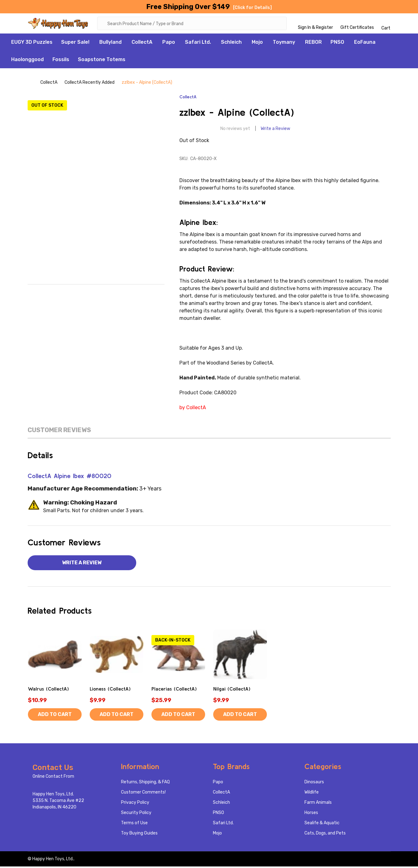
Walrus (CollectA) (48, 690)
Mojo (257, 44)
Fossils (61, 61)
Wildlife (312, 794)
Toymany (284, 44)
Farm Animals (318, 804)
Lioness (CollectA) (110, 690)
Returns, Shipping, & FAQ (145, 783)
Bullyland (110, 44)
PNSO (337, 44)
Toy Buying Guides (139, 835)
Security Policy (136, 814)
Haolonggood (27, 61)
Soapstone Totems (102, 61)
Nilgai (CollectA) (232, 690)
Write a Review (275, 130)
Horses (311, 814)
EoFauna (365, 44)
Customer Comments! (143, 794)
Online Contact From (53, 778)
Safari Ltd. (198, 44)
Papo (169, 44)
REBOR (313, 44)
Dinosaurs (314, 783)
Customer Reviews (59, 432)
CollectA (142, 44)
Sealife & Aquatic (322, 824)
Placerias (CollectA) (174, 690)
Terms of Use (134, 824)
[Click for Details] (252, 8)
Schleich (231, 44)
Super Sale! (75, 44)
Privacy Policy (135, 804)
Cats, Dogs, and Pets (325, 835)
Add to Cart (55, 716)
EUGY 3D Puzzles (32, 44)
